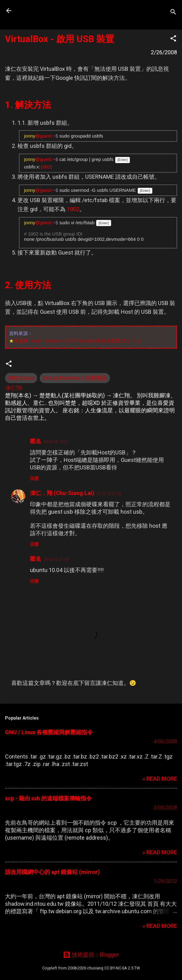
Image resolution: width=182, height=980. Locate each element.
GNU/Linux (21, 378)
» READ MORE (160, 779)
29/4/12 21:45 (56, 559)
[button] (173, 39)
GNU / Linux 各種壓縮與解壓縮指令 (49, 732)
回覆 (34, 478)
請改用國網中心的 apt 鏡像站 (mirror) (52, 872)
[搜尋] (173, 13)
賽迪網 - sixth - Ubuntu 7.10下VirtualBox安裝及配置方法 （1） (79, 341)
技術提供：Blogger (91, 955)
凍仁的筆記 (45, 11)
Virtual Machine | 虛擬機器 (75, 378)
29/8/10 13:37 (56, 442)
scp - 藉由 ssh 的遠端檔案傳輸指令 (48, 798)
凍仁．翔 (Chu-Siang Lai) (62, 493)
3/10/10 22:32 (109, 494)
